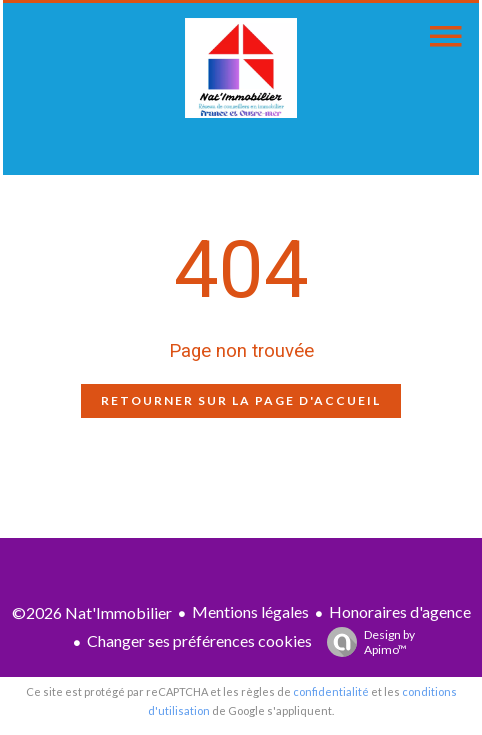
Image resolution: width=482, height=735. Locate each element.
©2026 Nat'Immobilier (92, 612)
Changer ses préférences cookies (199, 640)
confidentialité (331, 691)
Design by (366, 642)
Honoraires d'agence (400, 611)
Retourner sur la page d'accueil (241, 400)
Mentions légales (250, 611)
